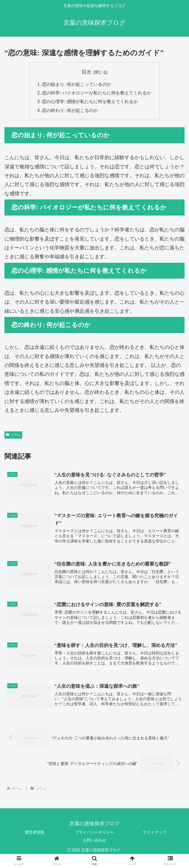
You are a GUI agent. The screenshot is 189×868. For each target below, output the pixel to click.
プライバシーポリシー (94, 835)
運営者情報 (34, 835)
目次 (86, 72)
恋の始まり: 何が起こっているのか (77, 84)
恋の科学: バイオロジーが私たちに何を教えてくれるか (97, 94)
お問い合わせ (94, 843)
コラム (13, 436)
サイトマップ (155, 835)
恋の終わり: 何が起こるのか (70, 111)
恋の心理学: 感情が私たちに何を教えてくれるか (90, 102)
